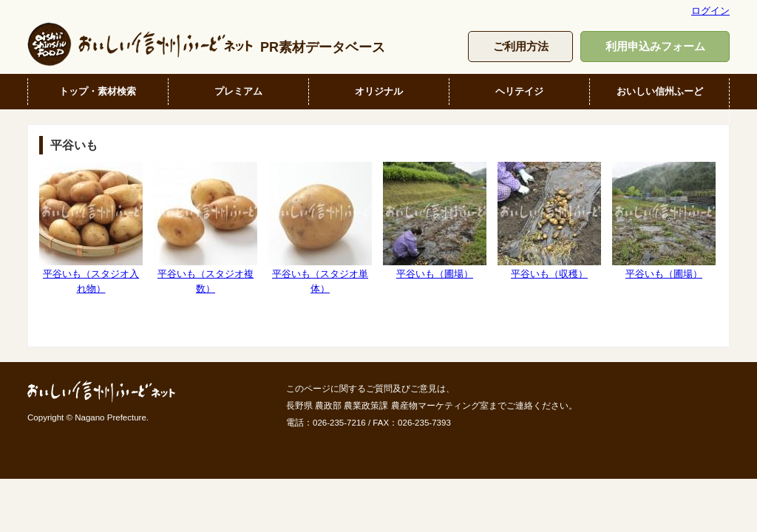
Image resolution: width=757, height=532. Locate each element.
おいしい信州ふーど (660, 91)
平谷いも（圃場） (435, 221)
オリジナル (379, 91)
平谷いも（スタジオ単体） (320, 228)
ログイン (710, 11)
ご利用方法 (521, 46)
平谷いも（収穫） (549, 221)
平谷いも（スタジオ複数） (206, 228)
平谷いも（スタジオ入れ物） (91, 228)
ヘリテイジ (519, 91)
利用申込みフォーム (655, 46)
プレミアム (238, 91)
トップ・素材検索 (98, 91)
